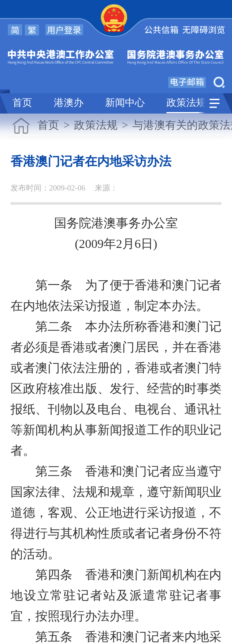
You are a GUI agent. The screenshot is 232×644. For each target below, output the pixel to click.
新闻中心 (125, 103)
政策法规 (186, 103)
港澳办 (69, 103)
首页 (22, 103)
